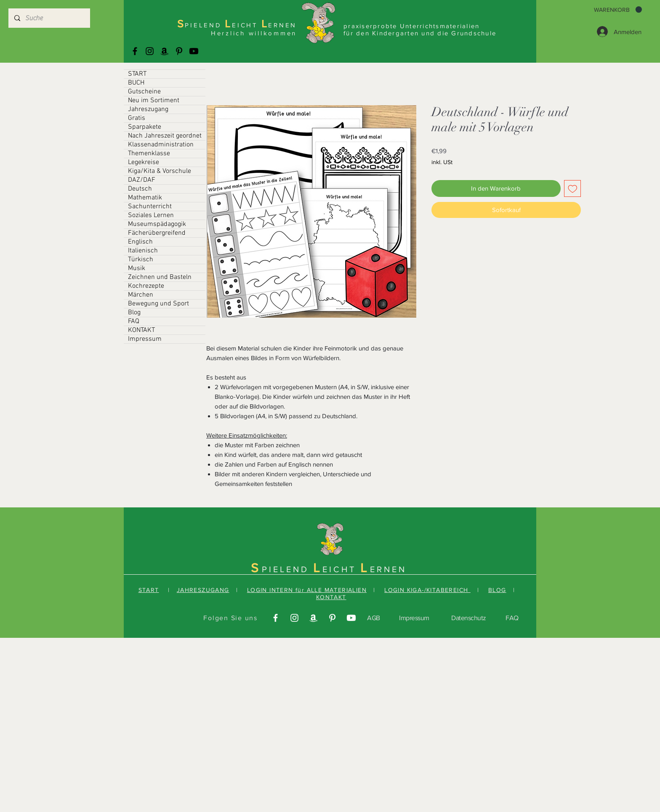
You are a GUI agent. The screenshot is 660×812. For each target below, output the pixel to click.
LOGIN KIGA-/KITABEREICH (427, 590)
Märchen (141, 295)
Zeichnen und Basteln (160, 277)
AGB (374, 618)
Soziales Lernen (151, 215)
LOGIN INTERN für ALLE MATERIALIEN (307, 590)
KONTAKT (141, 330)
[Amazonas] (164, 51)
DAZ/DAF (142, 180)
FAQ (134, 321)
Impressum (145, 339)
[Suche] (49, 18)
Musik (137, 268)
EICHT (341, 569)
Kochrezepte (146, 286)
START (137, 74)
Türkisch (141, 260)
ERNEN (388, 569)
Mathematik (145, 198)
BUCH (136, 83)
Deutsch (140, 189)
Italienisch (143, 251)
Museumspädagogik (157, 224)
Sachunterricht (150, 207)
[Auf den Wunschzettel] (573, 189)
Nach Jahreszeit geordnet (165, 136)
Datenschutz (469, 618)
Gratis (137, 118)
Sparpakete (145, 127)
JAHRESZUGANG (203, 590)
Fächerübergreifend (157, 233)
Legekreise (144, 162)
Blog (134, 313)
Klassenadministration (161, 145)
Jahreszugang (148, 109)
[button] (618, 10)
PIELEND (287, 569)
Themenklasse (149, 154)
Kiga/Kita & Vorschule (160, 171)
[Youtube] (194, 51)
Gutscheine (144, 92)
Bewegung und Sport (158, 304)
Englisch (140, 242)
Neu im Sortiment (154, 101)
